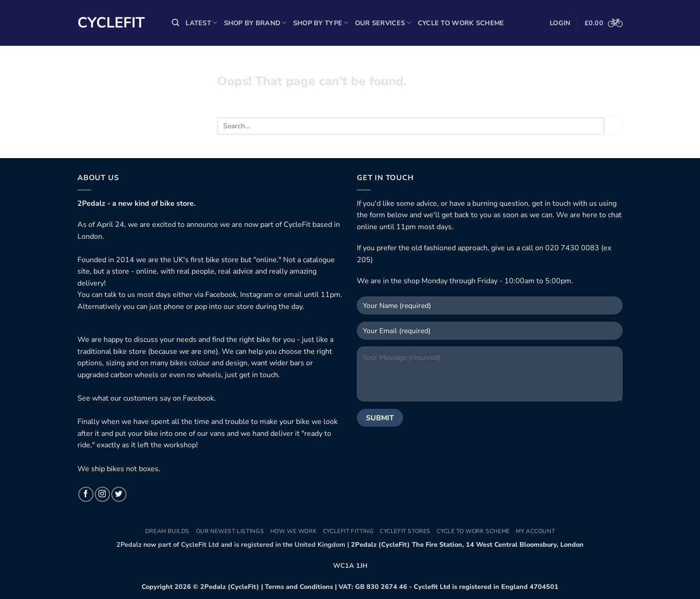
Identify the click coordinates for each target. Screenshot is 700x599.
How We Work (294, 531)
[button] (175, 23)
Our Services (383, 23)
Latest (201, 23)
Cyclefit (111, 23)
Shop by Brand (255, 23)
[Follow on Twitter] (119, 494)
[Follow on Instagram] (102, 494)
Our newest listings (230, 531)
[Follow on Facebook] (86, 494)
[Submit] (613, 126)
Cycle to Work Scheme (461, 23)
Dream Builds (167, 531)
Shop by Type (321, 23)
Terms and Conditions (299, 587)
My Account (535, 531)
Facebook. (199, 398)
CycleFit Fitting (348, 531)
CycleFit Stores (405, 531)
